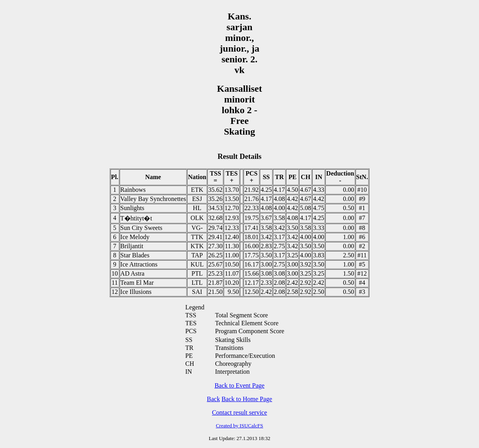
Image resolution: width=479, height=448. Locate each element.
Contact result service (240, 412)
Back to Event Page (240, 385)
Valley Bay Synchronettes (153, 199)
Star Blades (135, 255)
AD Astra (132, 273)
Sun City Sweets (141, 228)
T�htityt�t (136, 218)
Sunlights (132, 208)
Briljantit (132, 246)
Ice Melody (135, 237)
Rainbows (133, 190)
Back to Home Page (247, 399)
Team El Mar (137, 283)
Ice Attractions (139, 264)
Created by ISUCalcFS (239, 426)
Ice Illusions (136, 292)
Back (213, 399)
